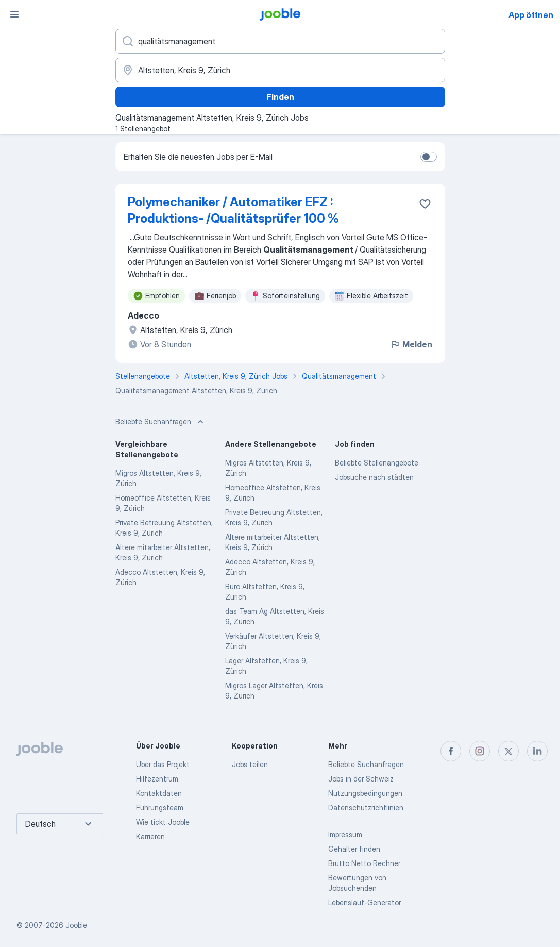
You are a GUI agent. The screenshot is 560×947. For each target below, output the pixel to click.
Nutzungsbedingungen (365, 793)
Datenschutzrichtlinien (366, 808)
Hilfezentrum (157, 779)
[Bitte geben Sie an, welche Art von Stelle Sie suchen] (280, 41)
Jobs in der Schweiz (361, 779)
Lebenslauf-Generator (364, 902)
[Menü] (14, 14)
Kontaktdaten (159, 793)
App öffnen (531, 15)
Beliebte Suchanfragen (366, 764)
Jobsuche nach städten (374, 477)
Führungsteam (160, 808)
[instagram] (480, 751)
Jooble (76, 925)
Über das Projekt (163, 764)
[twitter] (508, 751)
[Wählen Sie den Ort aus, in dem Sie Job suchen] (280, 70)
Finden (280, 97)
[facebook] (451, 751)
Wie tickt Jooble (163, 822)
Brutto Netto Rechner (364, 863)
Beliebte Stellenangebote (377, 463)
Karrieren (150, 836)
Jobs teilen (250, 764)
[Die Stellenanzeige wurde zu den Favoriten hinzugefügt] (425, 204)
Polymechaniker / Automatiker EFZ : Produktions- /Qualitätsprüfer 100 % (233, 210)
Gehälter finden (354, 849)
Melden (411, 344)
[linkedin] (537, 751)
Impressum (345, 834)
